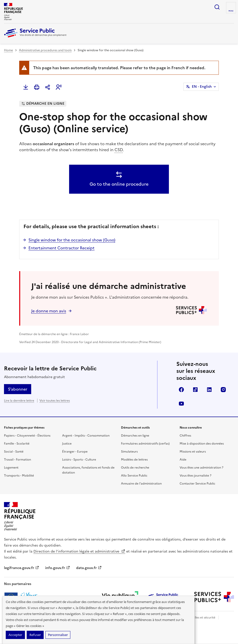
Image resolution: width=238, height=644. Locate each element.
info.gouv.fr (58, 568)
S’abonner (18, 389)
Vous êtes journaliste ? (195, 476)
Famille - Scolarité (17, 444)
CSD (119, 150)
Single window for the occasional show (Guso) (72, 240)
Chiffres (185, 436)
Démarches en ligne (135, 436)
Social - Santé (14, 452)
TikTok (195, 390)
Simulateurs (129, 452)
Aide (183, 460)
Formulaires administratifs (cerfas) (145, 444)
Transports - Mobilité (19, 476)
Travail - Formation (17, 460)
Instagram (223, 390)
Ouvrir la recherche (217, 7)
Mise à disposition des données (202, 444)
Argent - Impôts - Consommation (86, 436)
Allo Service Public (134, 476)
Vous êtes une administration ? (201, 468)
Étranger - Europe (75, 452)
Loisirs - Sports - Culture (79, 460)
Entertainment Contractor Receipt (61, 248)
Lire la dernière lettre (19, 401)
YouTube (181, 404)
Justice (67, 444)
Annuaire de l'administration (141, 484)
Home (8, 50)
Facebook (181, 390)
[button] (59, 87)
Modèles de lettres (134, 460)
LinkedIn (209, 390)
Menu (231, 11)
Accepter (15, 635)
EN (202, 87)
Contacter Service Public (197, 484)
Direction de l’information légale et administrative (79, 551)
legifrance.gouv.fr (22, 568)
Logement (11, 468)
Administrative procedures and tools (45, 50)
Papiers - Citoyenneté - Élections (27, 436)
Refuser (35, 635)
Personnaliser (58, 635)
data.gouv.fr (89, 568)
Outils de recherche (135, 468)
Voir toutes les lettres (55, 401)
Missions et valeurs (193, 452)
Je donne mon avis (49, 311)
